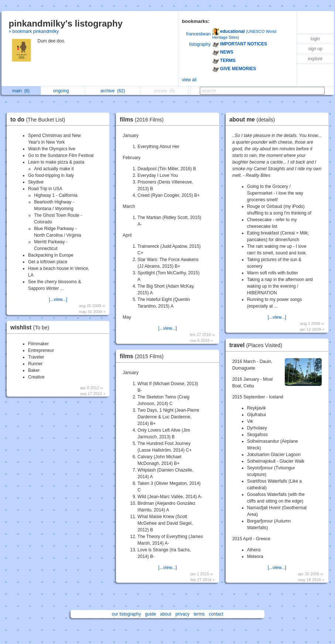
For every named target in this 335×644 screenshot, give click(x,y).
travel (258, 345)
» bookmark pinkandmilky (34, 31)
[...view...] (58, 299)
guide (151, 614)
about (166, 614)
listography (200, 44)
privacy (182, 614)
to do (40, 119)
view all (189, 80)
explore (315, 59)
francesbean (198, 34)
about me (254, 119)
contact (216, 614)
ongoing (63, 91)
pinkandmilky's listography (66, 23)
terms (199, 614)
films (143, 119)
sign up (315, 49)
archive (113, 91)
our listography (127, 614)
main (21, 91)
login (315, 39)
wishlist (32, 327)
